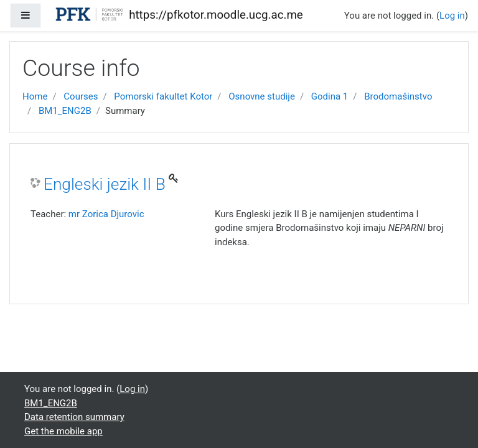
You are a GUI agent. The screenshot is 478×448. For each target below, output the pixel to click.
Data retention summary (74, 417)
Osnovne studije (262, 96)
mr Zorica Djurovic (106, 214)
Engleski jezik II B (105, 184)
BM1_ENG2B (65, 111)
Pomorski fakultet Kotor (163, 96)
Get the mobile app (63, 431)
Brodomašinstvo (398, 96)
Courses (81, 96)
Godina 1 (330, 96)
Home (35, 96)
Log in (452, 16)
